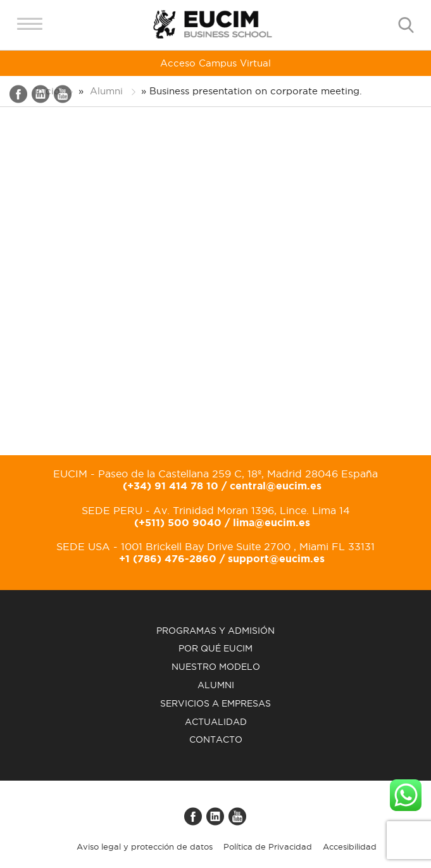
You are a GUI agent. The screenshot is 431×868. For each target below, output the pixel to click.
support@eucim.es (276, 558)
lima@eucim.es (272, 522)
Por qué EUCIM (215, 648)
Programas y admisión (215, 631)
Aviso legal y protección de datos (145, 846)
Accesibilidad (350, 846)
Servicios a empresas (215, 703)
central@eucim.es (276, 486)
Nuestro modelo (216, 667)
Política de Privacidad (268, 846)
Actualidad (216, 722)
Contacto (216, 739)
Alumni (216, 685)
